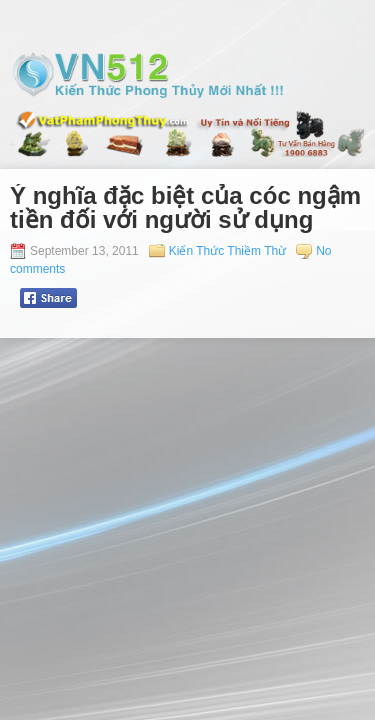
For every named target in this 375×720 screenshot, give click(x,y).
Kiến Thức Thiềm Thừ (227, 251)
